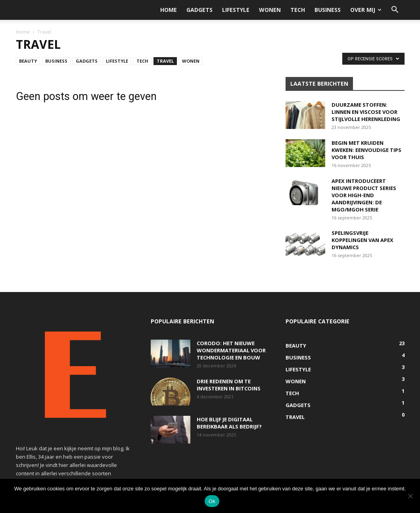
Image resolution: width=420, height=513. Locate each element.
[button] (395, 11)
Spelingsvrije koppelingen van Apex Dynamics (362, 240)
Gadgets (199, 10)
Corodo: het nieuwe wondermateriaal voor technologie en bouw (231, 350)
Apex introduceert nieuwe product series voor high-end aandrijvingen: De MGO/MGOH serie (364, 195)
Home (169, 10)
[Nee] (410, 496)
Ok (212, 501)
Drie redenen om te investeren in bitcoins (229, 385)
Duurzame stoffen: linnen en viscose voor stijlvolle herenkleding (366, 112)
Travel (165, 61)
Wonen (270, 10)
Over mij (366, 10)
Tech (298, 10)
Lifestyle (236, 10)
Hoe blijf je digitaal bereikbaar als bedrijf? (229, 423)
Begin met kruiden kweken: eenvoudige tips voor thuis (366, 150)
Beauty (28, 61)
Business (328, 10)
